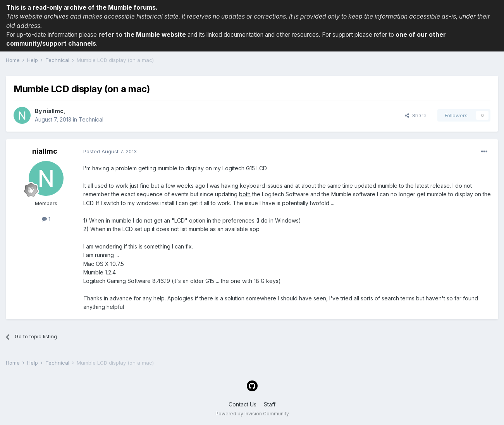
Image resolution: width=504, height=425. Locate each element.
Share (416, 115)
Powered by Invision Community (252, 414)
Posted (110, 151)
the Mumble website (155, 35)
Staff (270, 404)
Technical (91, 119)
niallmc (53, 111)
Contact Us (243, 404)
